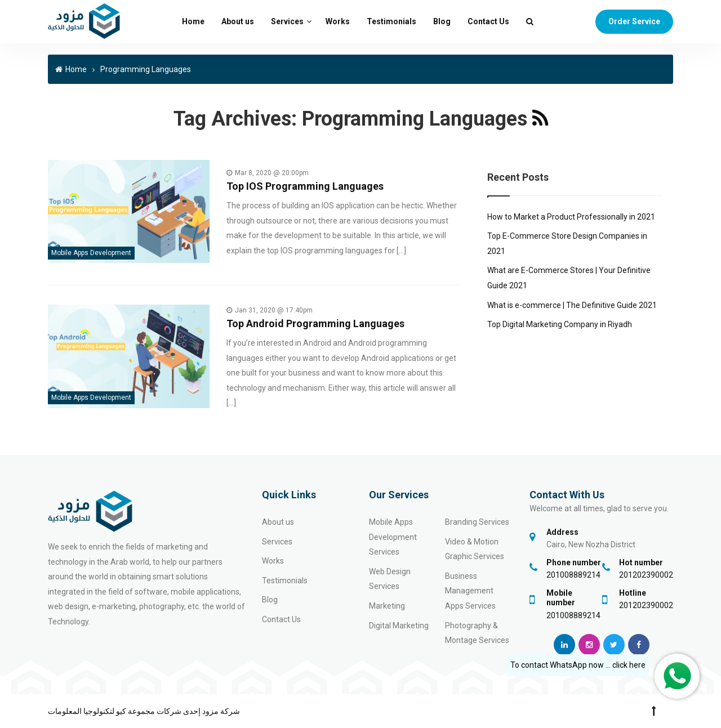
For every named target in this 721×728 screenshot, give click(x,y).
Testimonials (391, 21)
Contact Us (488, 21)
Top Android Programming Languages (315, 323)
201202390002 (646, 575)
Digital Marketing (399, 626)
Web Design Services (390, 579)
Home (193, 21)
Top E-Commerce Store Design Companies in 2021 (567, 244)
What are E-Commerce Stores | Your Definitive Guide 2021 (569, 278)
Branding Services (477, 522)
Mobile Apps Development (91, 253)
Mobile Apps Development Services (393, 537)
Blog (442, 21)
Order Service (634, 21)
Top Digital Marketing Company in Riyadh (560, 324)
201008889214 (573, 575)
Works (338, 21)
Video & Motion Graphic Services (475, 549)
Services (287, 21)
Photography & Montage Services (477, 633)
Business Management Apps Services (470, 591)
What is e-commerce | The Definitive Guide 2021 (572, 305)
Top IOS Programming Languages (305, 186)
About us (238, 21)
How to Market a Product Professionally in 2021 (571, 217)
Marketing (387, 606)
